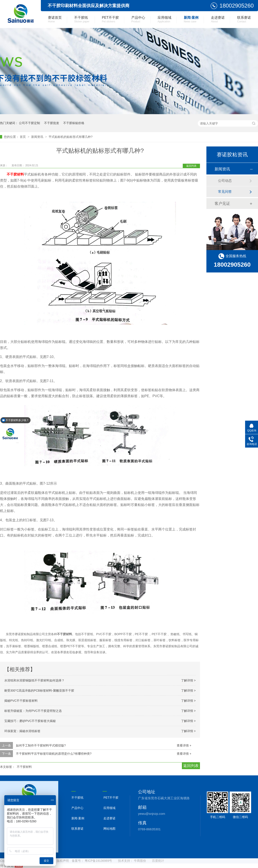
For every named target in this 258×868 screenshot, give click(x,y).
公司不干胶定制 (29, 123)
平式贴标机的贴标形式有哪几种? (71, 137)
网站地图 (109, 829)
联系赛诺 (244, 19)
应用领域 (164, 19)
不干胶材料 (24, 767)
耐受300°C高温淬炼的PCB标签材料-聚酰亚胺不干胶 (39, 691)
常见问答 (225, 192)
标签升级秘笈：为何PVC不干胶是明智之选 (33, 711)
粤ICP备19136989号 (98, 861)
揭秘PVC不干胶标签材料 (21, 701)
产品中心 (138, 19)
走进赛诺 (218, 19)
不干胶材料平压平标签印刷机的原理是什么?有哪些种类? (54, 754)
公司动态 (225, 181)
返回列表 (191, 166)
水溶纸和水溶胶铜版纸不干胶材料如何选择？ (34, 680)
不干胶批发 (52, 123)
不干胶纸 (82, 19)
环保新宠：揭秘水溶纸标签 (22, 731)
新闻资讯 (38, 137)
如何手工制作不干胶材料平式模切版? (41, 745)
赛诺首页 (55, 19)
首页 (23, 137)
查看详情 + (184, 745)
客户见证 (222, 204)
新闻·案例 (191, 19)
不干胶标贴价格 (74, 123)
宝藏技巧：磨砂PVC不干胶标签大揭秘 (30, 721)
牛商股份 (140, 861)
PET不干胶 (110, 19)
